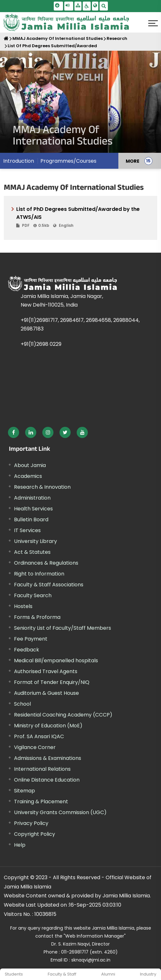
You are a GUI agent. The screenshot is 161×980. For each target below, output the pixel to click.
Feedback (27, 650)
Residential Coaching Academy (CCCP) (63, 715)
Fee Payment (31, 639)
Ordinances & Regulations (46, 563)
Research (117, 38)
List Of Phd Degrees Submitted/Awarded (52, 46)
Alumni (108, 974)
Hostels (23, 606)
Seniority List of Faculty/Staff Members (63, 628)
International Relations (42, 769)
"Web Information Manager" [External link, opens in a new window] (95, 936)
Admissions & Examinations (48, 758)
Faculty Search (33, 595)
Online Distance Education (47, 780)
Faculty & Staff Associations (49, 585)
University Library (35, 541)
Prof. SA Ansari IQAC (39, 736)
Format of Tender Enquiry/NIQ (52, 682)
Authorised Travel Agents (46, 671)
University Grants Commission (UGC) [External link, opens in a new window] (60, 812)
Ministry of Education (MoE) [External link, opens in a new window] (48, 726)
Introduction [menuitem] (19, 161)
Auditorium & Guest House (46, 693)
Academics (28, 476)
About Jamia (30, 465)
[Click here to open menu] (153, 23)
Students (14, 974)
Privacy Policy (31, 823)
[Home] (6, 38)
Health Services (33, 509)
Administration (32, 498)
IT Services (27, 530)
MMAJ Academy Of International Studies (58, 38)
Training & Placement (41, 802)
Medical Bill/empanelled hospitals (56, 661)
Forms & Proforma (37, 617)
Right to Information (39, 574)
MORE (133, 161)
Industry (148, 974)
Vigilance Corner (35, 747)
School (22, 704)
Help (20, 845)
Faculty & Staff (62, 974)
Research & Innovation (42, 487)
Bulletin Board (31, 520)
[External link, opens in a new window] (14, 432)
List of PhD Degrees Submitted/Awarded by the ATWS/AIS (83, 217)
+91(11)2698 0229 (41, 344)
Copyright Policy (35, 834)
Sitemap (24, 791)
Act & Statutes (32, 552)
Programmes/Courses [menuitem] (68, 161)
